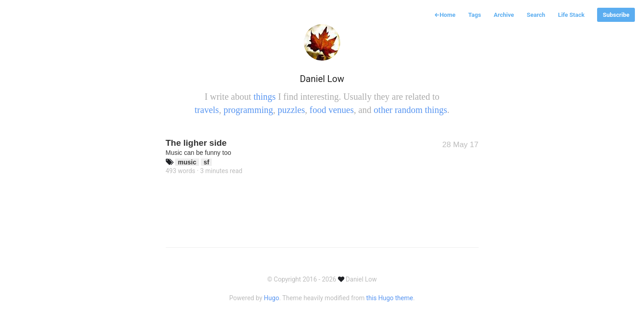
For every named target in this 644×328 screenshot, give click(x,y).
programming (248, 110)
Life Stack (571, 15)
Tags (475, 15)
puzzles (291, 110)
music (187, 162)
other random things (411, 110)
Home (445, 15)
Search (536, 15)
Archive (504, 15)
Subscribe (616, 15)
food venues (331, 110)
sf (206, 162)
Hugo (271, 298)
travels (207, 110)
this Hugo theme (390, 298)
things (264, 97)
